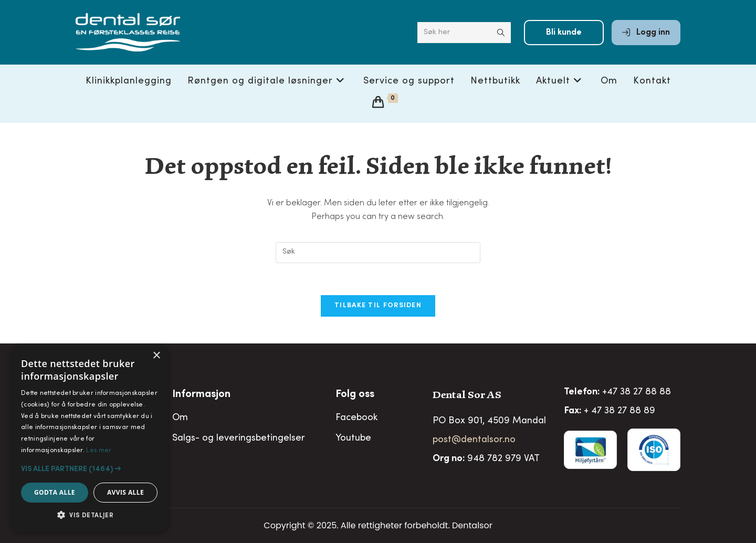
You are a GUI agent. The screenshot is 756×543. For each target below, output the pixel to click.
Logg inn (646, 33)
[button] (89, 469)
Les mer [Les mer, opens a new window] (99, 451)
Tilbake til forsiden (378, 306)
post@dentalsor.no (474, 440)
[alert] (89, 438)
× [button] (156, 356)
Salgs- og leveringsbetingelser (239, 438)
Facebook (356, 418)
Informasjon (201, 395)
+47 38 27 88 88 (637, 392)
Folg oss (355, 395)
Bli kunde (564, 33)
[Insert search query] (378, 253)
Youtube (353, 438)
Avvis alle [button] (125, 492)
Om (180, 418)
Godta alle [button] (55, 492)
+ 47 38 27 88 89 (619, 411)
